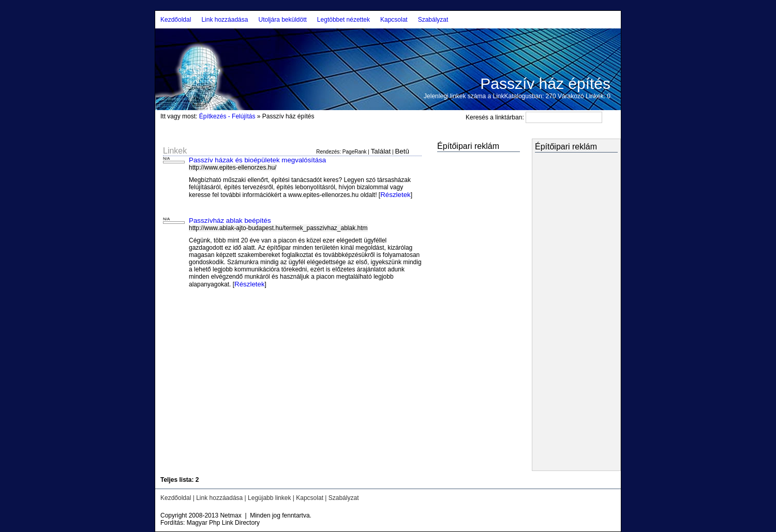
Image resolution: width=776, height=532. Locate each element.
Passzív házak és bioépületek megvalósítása (257, 160)
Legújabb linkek (269, 498)
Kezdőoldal (176, 20)
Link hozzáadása (225, 20)
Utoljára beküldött (282, 20)
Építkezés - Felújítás (227, 116)
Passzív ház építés (545, 83)
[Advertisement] (468, 312)
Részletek (396, 195)
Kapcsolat (394, 20)
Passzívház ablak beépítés (230, 221)
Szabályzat (433, 20)
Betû (402, 151)
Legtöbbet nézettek (344, 20)
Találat (381, 151)
